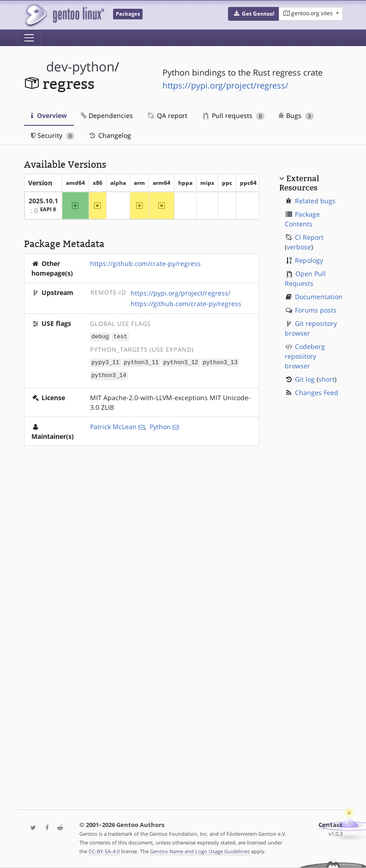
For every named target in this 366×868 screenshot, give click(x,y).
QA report (167, 115)
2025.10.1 (43, 201)
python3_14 (109, 374)
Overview (49, 115)
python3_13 (220, 362)
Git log (305, 379)
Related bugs (315, 201)
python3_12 (181, 362)
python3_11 (141, 362)
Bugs (296, 115)
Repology (309, 260)
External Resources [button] (299, 183)
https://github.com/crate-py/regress (145, 263)
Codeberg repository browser (305, 356)
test (120, 336)
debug (100, 336)
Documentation (319, 297)
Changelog (110, 135)
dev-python (80, 67)
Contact (330, 825)
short (327, 379)
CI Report (309, 237)
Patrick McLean (113, 425)
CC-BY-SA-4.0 (104, 851)
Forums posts (316, 310)
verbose (299, 247)
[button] (254, 14)
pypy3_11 (105, 362)
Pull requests (234, 115)
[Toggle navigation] (29, 38)
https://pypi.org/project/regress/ (225, 85)
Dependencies (107, 115)
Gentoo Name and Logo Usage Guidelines (200, 851)
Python (160, 425)
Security (53, 135)
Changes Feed (317, 393)
